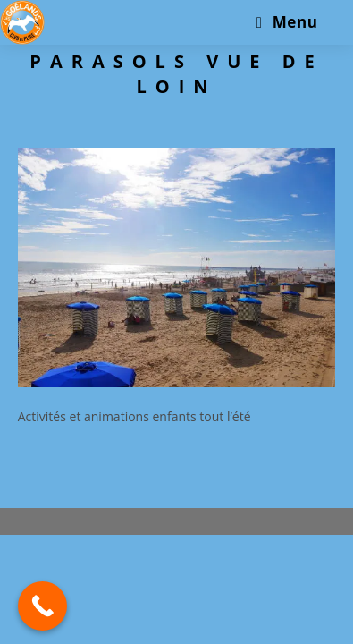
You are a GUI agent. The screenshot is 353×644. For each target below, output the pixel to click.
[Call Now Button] (42, 606)
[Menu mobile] (287, 22)
